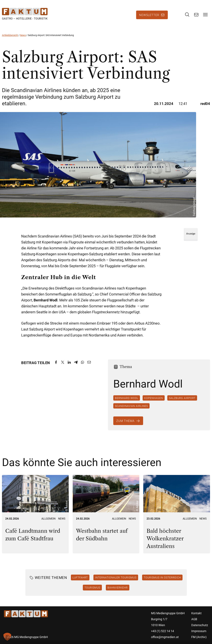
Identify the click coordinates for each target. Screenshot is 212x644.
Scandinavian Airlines (131, 406)
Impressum (199, 631)
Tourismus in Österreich (162, 577)
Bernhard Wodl (127, 398)
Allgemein (48, 519)
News (23, 35)
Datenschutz (200, 625)
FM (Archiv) (199, 637)
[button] (7, 637)
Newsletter (149, 15)
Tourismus (92, 587)
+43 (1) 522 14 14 (162, 631)
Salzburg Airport (182, 398)
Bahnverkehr (118, 587)
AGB (194, 619)
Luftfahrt (80, 577)
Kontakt (196, 613)
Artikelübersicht (10, 35)
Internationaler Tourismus (116, 577)
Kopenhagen (154, 398)
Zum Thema (125, 421)
